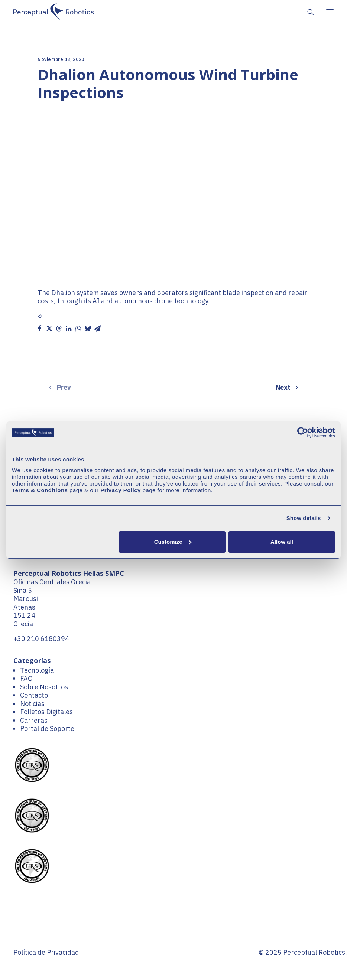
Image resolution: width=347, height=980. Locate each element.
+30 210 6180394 (41, 639)
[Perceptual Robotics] (53, 12)
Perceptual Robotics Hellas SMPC (69, 573)
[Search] (307, 12)
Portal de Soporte (47, 729)
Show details (304, 518)
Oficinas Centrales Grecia (52, 582)
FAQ (26, 678)
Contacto (34, 695)
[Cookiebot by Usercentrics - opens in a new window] (303, 432)
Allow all (282, 542)
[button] (39, 329)
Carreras (34, 720)
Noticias (32, 704)
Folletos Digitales (46, 712)
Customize (173, 542)
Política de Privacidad (46, 952)
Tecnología (37, 670)
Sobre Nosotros (44, 687)
